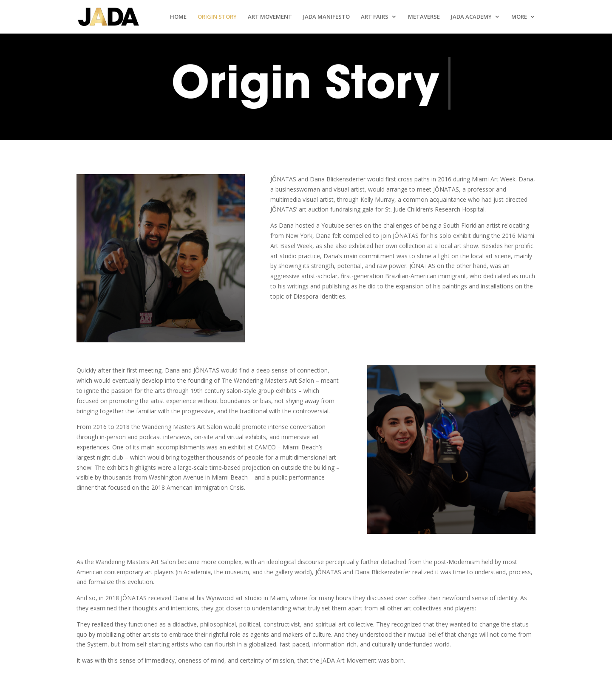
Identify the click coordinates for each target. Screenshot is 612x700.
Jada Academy (471, 17)
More (519, 17)
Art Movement (270, 17)
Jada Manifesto (326, 17)
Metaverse (424, 17)
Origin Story (217, 17)
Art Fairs (375, 17)
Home (178, 17)
